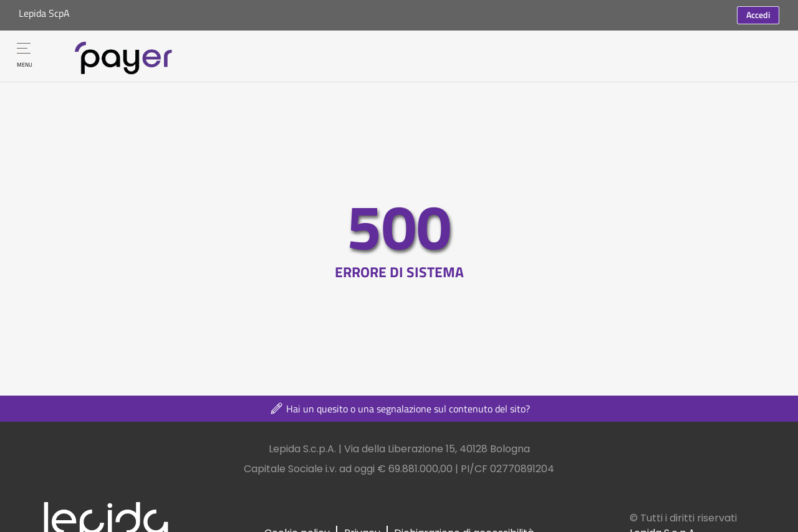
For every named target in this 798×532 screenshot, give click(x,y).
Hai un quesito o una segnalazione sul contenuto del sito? (399, 409)
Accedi (758, 15)
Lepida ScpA (44, 13)
